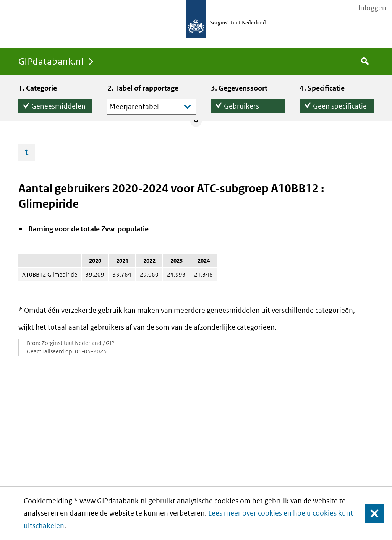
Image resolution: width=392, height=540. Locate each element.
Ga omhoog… (27, 153)
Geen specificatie (340, 105)
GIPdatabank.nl (51, 61)
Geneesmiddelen (58, 105)
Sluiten (371, 513)
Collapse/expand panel (196, 121)
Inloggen (372, 8)
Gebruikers (241, 105)
